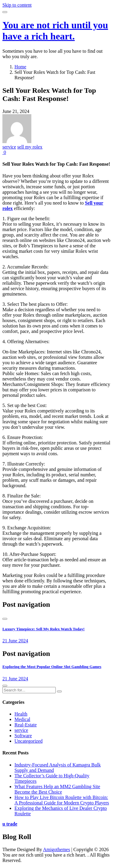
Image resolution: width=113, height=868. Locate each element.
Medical (22, 719)
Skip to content (17, 5)
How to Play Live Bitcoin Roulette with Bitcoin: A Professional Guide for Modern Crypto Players (62, 800)
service (9, 147)
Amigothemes (57, 849)
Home (20, 67)
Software (23, 736)
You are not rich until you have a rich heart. (55, 31)
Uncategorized (28, 741)
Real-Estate (26, 725)
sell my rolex (30, 147)
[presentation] (5, 619)
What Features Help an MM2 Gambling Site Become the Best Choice (57, 789)
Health (21, 714)
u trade (10, 824)
